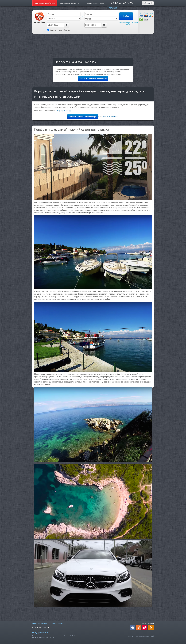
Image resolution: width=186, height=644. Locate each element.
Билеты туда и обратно (59, 30)
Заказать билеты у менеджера (93, 78)
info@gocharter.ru (40, 633)
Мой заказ (148, 3)
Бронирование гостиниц (94, 3)
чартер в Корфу (64, 110)
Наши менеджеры (40, 624)
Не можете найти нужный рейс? (128, 23)
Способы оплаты (146, 13)
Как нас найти (57, 624)
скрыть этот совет (110, 116)
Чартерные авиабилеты (45, 3)
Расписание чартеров (70, 3)
